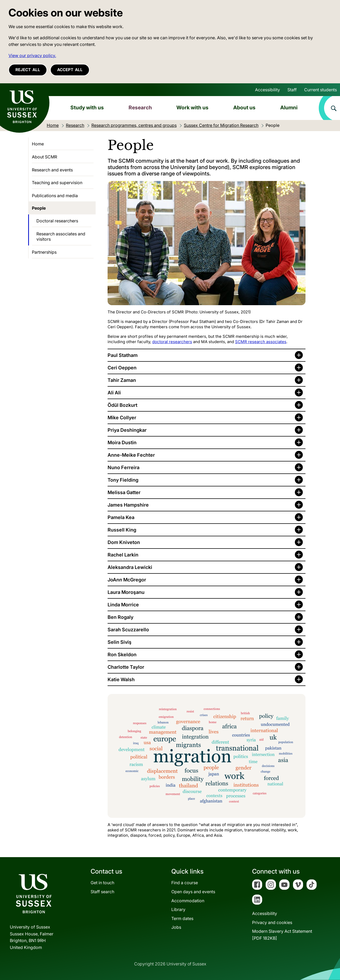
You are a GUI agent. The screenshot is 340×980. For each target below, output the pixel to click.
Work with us (192, 107)
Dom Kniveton (124, 542)
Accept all (70, 70)
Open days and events (193, 892)
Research (140, 107)
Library (178, 909)
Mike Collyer (122, 418)
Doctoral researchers (57, 221)
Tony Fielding (123, 480)
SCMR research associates (261, 342)
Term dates (182, 918)
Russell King (122, 530)
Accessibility (267, 90)
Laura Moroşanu (126, 592)
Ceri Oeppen (122, 368)
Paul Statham (123, 355)
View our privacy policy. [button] (32, 55)
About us (244, 107)
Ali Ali (114, 393)
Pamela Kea (121, 517)
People (39, 208)
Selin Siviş (120, 642)
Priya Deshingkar (127, 430)
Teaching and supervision (57, 183)
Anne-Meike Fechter (131, 455)
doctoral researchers (172, 342)
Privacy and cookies (272, 922)
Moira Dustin (122, 442)
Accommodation (188, 901)
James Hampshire (128, 505)
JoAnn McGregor (127, 580)
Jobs (176, 927)
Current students (320, 90)
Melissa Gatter (124, 492)
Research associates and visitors (61, 236)
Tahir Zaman (122, 380)
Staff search (102, 892)
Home (38, 144)
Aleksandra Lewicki (130, 567)
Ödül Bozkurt (122, 405)
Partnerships (44, 252)
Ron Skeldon (122, 655)
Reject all (28, 70)
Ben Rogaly (120, 617)
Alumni (289, 107)
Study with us (87, 107)
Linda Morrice (123, 605)
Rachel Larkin (123, 555)
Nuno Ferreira (124, 467)
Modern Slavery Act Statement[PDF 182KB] (282, 935)
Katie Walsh (121, 679)
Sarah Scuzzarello (128, 630)
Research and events (52, 170)
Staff (292, 90)
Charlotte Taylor (126, 667)
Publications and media (55, 196)
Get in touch (102, 883)
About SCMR (44, 157)
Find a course (185, 883)
